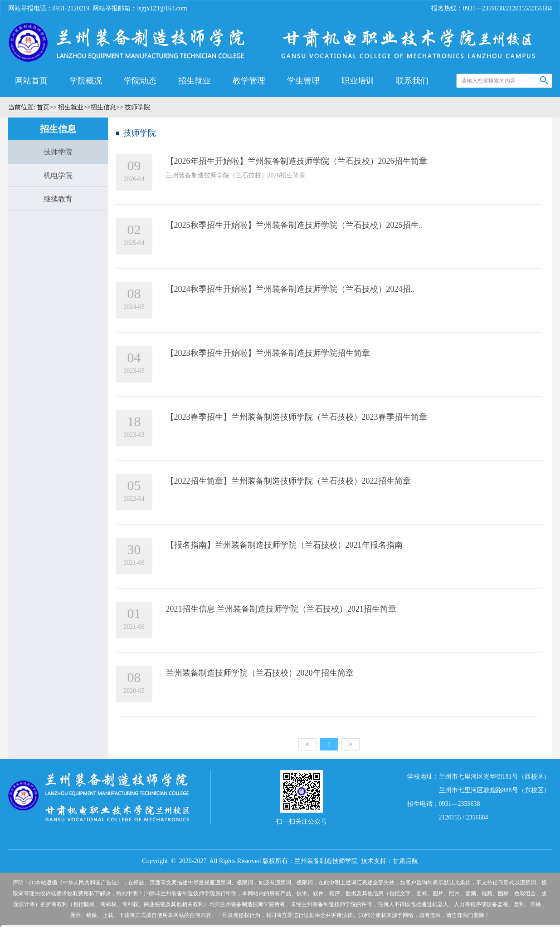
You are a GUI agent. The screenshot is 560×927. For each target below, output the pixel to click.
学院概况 (86, 81)
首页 (42, 107)
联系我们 (412, 81)
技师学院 (58, 152)
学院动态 (140, 81)
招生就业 (195, 81)
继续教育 (58, 199)
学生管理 (303, 81)
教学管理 (249, 81)
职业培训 (358, 81)
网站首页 (31, 81)
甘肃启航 (405, 861)
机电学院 (58, 175)
